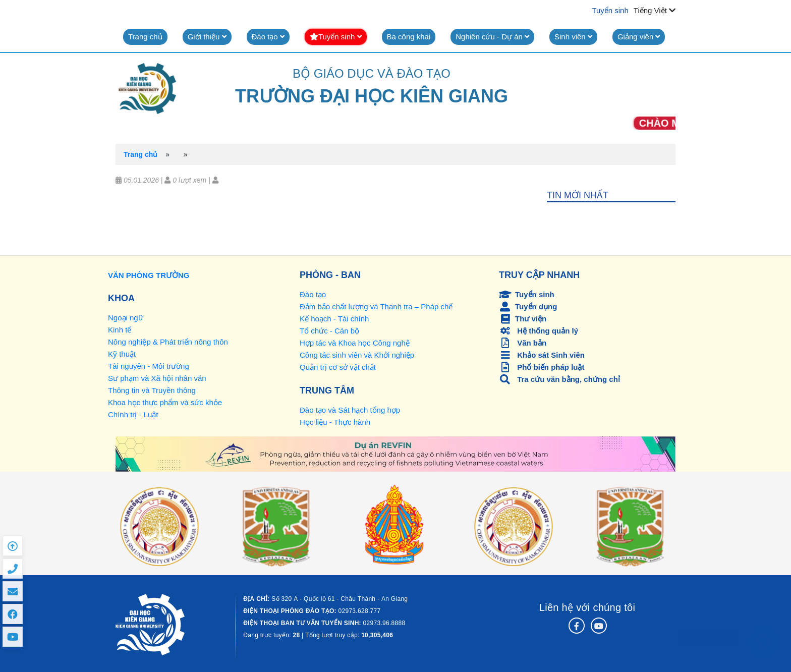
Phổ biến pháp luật (542, 367)
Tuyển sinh (610, 10)
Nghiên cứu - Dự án (492, 37)
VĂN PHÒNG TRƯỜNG (149, 275)
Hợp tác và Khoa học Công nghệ (355, 343)
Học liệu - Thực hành (335, 422)
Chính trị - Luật (133, 414)
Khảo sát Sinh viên (542, 355)
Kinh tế (120, 330)
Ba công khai (409, 37)
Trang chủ (145, 37)
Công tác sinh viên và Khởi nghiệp (357, 355)
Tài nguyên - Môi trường (149, 366)
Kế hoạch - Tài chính (334, 319)
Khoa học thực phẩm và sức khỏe (165, 402)
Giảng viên (639, 37)
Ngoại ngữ (126, 318)
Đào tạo (268, 37)
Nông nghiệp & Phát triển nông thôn (168, 342)
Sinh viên (573, 37)
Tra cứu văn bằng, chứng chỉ (559, 379)
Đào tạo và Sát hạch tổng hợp (350, 410)
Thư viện (523, 319)
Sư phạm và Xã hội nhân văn (157, 378)
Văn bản (523, 343)
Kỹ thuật (122, 354)
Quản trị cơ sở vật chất (338, 367)
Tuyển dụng (528, 306)
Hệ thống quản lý (539, 331)
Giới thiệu (207, 37)
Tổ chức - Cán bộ (329, 331)
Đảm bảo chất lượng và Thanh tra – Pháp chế (376, 306)
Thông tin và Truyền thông (152, 390)
